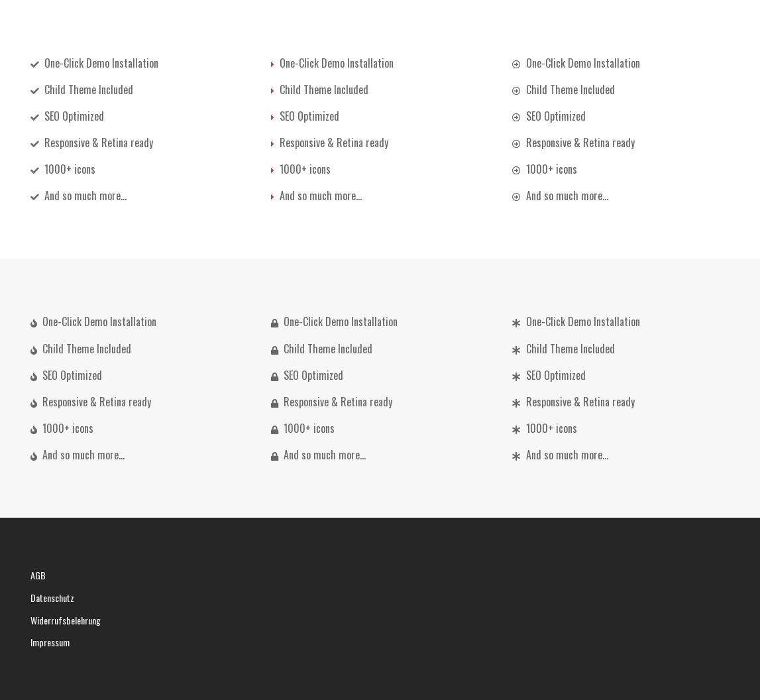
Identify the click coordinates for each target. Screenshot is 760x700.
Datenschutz (52, 598)
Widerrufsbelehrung (66, 620)
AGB (38, 575)
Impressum (50, 642)
